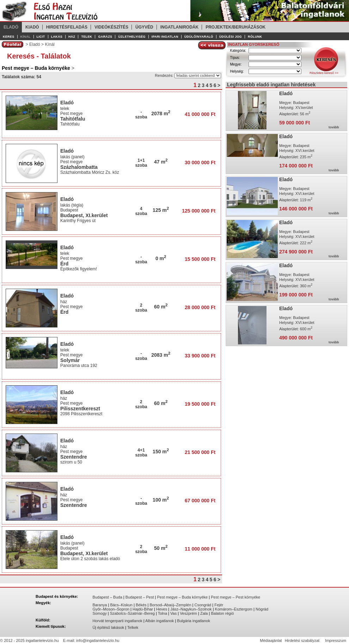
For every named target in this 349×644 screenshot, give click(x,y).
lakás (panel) (72, 157)
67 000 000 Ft (200, 501)
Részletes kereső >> (324, 73)
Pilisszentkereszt (80, 409)
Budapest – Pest (140, 597)
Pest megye (71, 114)
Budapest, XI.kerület (84, 215)
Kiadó (32, 27)
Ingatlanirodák (179, 27)
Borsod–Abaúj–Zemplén (171, 605)
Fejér (219, 605)
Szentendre (74, 457)
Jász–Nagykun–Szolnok (191, 609)
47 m (161, 162)
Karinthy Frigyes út (78, 221)
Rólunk (255, 37)
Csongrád (203, 605)
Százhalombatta (79, 167)
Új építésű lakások (108, 627)
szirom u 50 (72, 462)
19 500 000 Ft (200, 404)
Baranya (100, 605)
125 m (161, 210)
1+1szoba (141, 163)
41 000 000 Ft (200, 114)
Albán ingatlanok (160, 621)
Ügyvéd (144, 27)
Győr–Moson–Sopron (111, 609)
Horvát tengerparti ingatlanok (117, 621)
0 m (161, 258)
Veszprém (188, 613)
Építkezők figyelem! (79, 269)
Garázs (105, 37)
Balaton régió (222, 613)
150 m (161, 452)
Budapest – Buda (107, 597)
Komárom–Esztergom (234, 609)
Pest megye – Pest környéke (235, 597)
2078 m (161, 114)
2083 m (161, 355)
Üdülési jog (231, 37)
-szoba (141, 115)
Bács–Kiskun (121, 605)
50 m (161, 548)
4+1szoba (141, 453)
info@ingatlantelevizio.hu (98, 640)
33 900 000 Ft (200, 356)
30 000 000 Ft (200, 162)
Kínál (26, 37)
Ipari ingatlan (165, 37)
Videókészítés (111, 27)
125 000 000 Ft (199, 211)
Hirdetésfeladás (67, 27)
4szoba (141, 211)
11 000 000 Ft (200, 549)
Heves (162, 609)
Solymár (70, 360)
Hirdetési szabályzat (302, 640)
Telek (87, 37)
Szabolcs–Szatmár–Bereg (132, 613)
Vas (173, 613)
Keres (9, 37)
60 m (161, 307)
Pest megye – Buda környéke (183, 597)
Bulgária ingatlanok (194, 621)
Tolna (163, 613)
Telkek (133, 627)
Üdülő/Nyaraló (199, 37)
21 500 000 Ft (200, 452)
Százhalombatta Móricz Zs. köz (90, 172)
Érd (64, 264)
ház (64, 302)
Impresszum (336, 640)
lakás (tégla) (72, 205)
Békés (141, 605)
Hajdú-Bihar (143, 609)
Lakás (57, 37)
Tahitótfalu (73, 119)
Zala (204, 613)
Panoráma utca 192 (79, 366)
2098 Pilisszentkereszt (82, 414)
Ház (72, 37)
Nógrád (262, 609)
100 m (161, 500)
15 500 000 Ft (200, 259)
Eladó (11, 27)
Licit (41, 37)
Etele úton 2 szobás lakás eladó (91, 559)
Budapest (69, 210)
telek (65, 109)
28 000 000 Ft (200, 307)
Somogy (99, 613)
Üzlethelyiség (132, 37)
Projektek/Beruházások (235, 27)
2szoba (141, 308)
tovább (334, 127)
